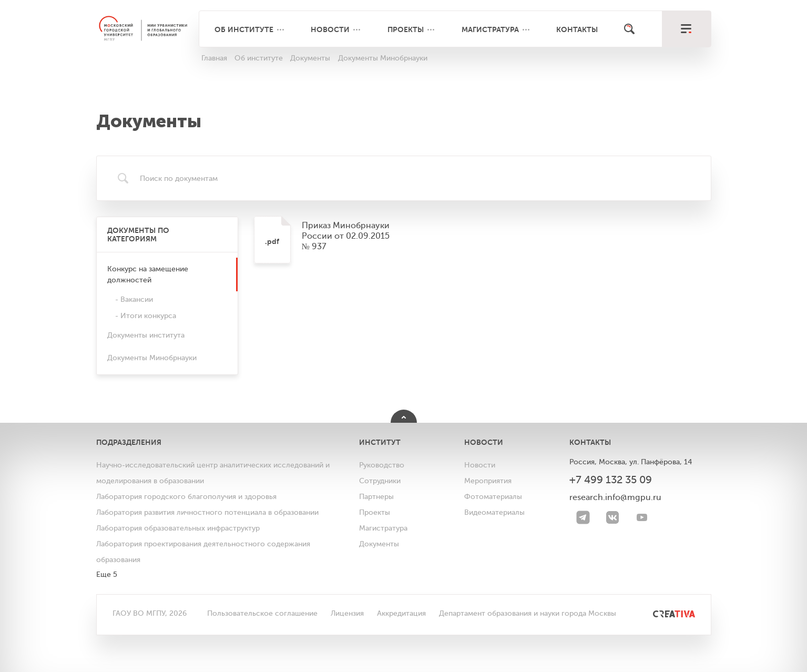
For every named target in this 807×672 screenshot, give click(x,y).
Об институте (244, 29)
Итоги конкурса (148, 316)
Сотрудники (380, 481)
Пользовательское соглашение (262, 613)
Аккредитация (401, 613)
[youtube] (642, 517)
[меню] (686, 29)
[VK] (612, 517)
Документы (379, 544)
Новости (330, 29)
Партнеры (376, 497)
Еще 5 (107, 574)
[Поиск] (629, 29)
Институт (380, 442)
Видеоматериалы (494, 512)
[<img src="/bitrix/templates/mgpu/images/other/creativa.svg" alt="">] (662, 613)
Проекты (406, 29)
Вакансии (137, 299)
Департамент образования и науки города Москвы (528, 613)
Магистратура (490, 29)
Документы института (146, 335)
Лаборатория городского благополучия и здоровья (186, 497)
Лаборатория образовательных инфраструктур (178, 528)
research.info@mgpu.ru (615, 497)
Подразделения (129, 442)
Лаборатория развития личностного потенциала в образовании (207, 512)
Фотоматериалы (493, 497)
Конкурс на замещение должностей (148, 274)
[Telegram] (583, 517)
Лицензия (347, 613)
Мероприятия (488, 481)
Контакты (577, 29)
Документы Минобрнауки (152, 358)
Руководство (382, 465)
